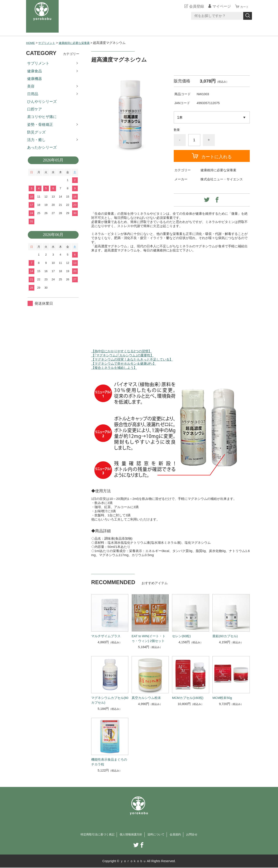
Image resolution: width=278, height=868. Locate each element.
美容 (31, 86)
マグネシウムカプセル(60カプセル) (110, 700)
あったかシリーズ (42, 147)
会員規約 (180, 835)
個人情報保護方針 (131, 835)
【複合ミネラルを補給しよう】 (114, 368)
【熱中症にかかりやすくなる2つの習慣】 (121, 351)
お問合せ (198, 835)
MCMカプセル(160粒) (188, 698)
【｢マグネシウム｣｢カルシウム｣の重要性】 (122, 355)
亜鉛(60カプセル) (225, 636)
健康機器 (35, 79)
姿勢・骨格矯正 (40, 125)
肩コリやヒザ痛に (42, 117)
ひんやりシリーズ (42, 102)
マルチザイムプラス (106, 636)
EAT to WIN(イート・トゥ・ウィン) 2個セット (149, 639)
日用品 (33, 94)
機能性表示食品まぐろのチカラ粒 (109, 762)
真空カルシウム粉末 (146, 698)
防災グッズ (36, 132)
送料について (159, 835)
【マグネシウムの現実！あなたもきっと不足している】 (132, 359)
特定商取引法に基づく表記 (93, 835)
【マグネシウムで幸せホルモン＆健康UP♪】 (124, 363)
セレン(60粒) (181, 636)
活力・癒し (36, 140)
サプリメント (49, 43)
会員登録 (194, 6)
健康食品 (35, 71)
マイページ (219, 6)
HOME (31, 43)
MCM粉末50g (222, 698)
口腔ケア (35, 109)
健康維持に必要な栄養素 (80, 43)
